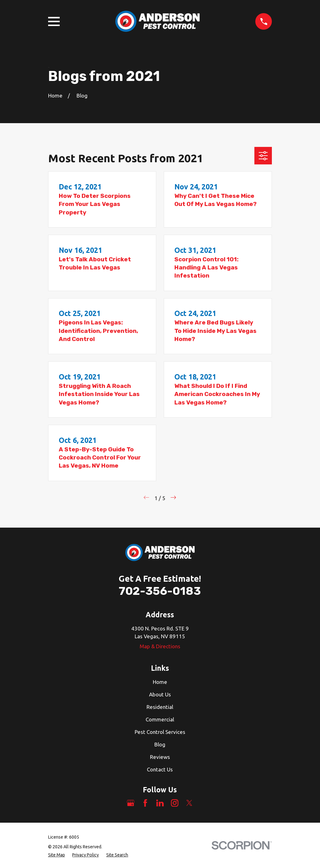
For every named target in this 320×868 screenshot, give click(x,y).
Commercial (160, 719)
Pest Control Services (160, 732)
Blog (160, 744)
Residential (160, 707)
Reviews (160, 757)
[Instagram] (175, 803)
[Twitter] (189, 803)
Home (160, 682)
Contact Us (160, 769)
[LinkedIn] (160, 803)
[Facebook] (145, 803)
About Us (160, 694)
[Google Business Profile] (131, 803)
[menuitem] (57, 855)
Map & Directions (160, 646)
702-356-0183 (160, 591)
